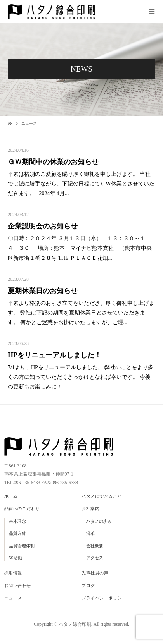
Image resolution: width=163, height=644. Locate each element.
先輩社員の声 (95, 573)
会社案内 (90, 508)
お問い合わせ (18, 586)
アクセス (95, 558)
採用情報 (13, 573)
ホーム (11, 496)
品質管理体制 (22, 546)
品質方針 (17, 533)
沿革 (90, 533)
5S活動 (16, 558)
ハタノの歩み (99, 521)
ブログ (88, 586)
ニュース (13, 598)
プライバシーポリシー (104, 598)
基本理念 (17, 521)
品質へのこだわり (22, 508)
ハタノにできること (102, 496)
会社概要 (95, 546)
